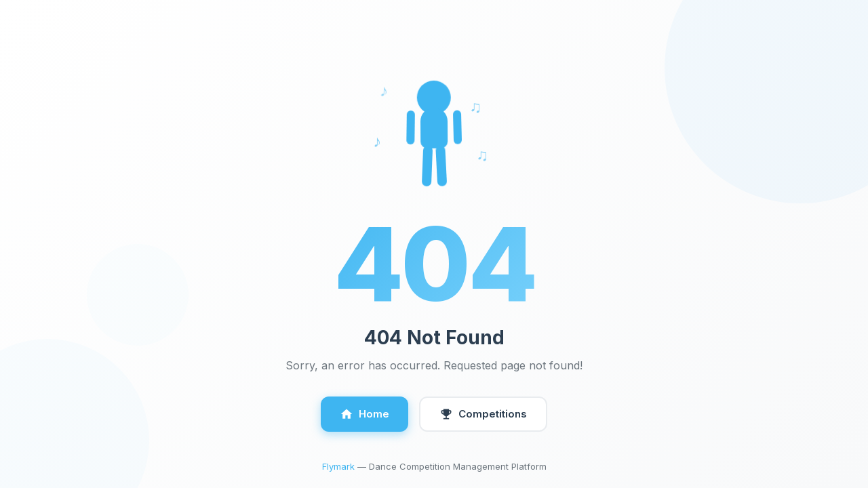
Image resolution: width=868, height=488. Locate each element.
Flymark (338, 466)
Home (364, 414)
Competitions (483, 414)
